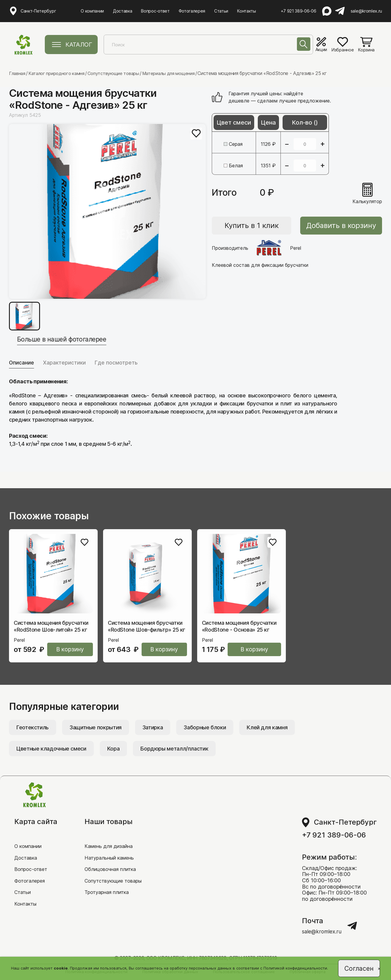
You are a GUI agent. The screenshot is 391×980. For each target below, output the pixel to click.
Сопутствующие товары (116, 882)
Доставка (123, 10)
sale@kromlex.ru (366, 10)
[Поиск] (301, 46)
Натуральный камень (112, 858)
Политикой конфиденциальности (295, 967)
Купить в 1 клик (252, 226)
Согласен (358, 967)
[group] (107, 211)
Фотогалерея (192, 10)
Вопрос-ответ (156, 10)
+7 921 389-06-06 (299, 10)
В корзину (70, 651)
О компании (93, 10)
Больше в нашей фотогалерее (73, 339)
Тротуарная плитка (109, 894)
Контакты (247, 10)
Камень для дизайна (111, 846)
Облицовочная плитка (113, 870)
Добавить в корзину (341, 226)
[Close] (376, 970)
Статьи (221, 10)
